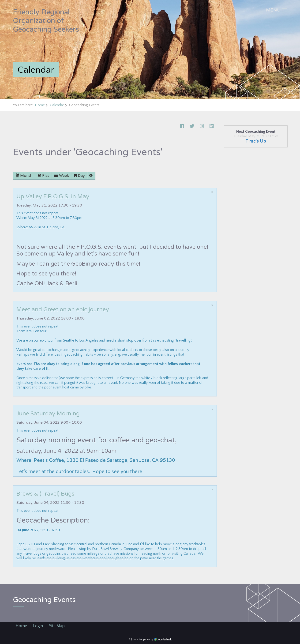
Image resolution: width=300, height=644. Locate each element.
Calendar (57, 105)
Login (38, 626)
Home (40, 105)
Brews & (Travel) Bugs (45, 494)
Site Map (57, 626)
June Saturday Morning (48, 414)
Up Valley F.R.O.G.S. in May (53, 197)
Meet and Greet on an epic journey (63, 310)
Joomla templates (141, 639)
